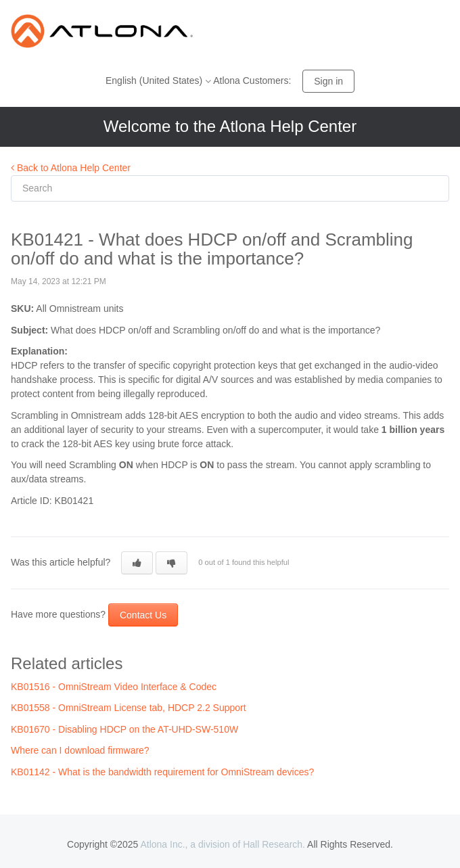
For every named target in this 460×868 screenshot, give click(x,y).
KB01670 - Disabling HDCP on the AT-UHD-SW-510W (124, 729)
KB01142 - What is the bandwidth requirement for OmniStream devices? (162, 772)
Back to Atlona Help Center (71, 168)
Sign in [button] (328, 81)
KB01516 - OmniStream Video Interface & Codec (114, 687)
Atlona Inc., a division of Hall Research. (223, 844)
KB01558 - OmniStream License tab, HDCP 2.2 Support (129, 708)
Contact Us (143, 615)
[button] (137, 563)
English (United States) (155, 81)
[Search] (230, 188)
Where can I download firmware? (80, 750)
